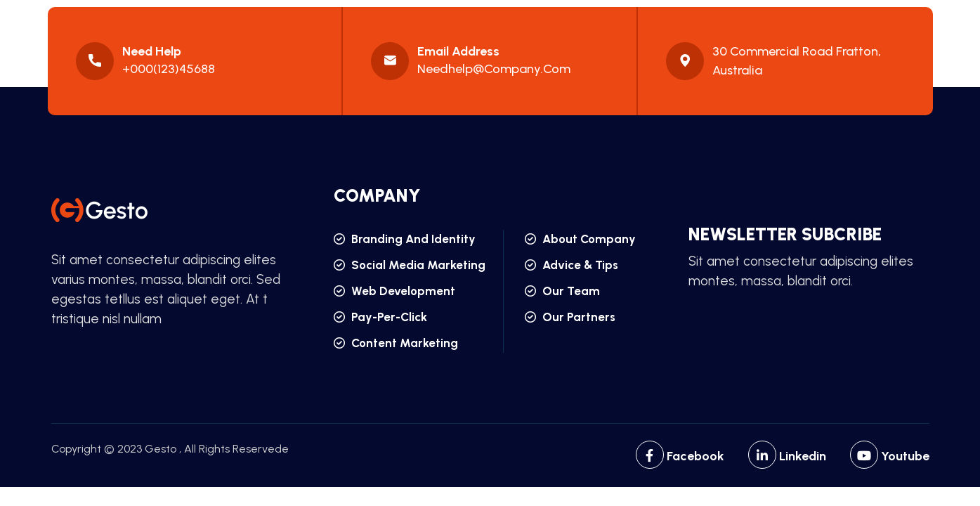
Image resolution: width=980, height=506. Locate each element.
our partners (570, 317)
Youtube (890, 456)
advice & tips (571, 265)
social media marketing (410, 265)
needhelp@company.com (494, 69)
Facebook (680, 456)
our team (562, 291)
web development (394, 291)
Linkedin (787, 456)
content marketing (396, 343)
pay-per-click (380, 317)
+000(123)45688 (169, 69)
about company (580, 239)
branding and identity (405, 239)
